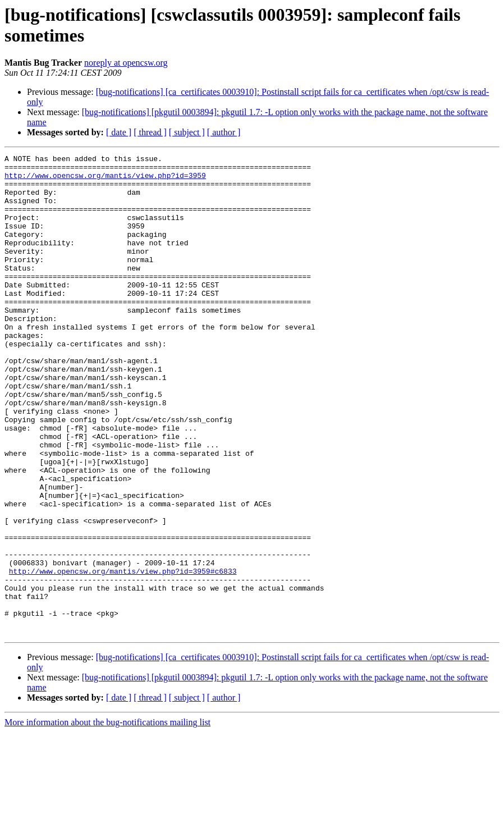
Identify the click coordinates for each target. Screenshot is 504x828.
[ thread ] (150, 132)
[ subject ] (187, 132)
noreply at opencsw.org (126, 63)
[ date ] (119, 132)
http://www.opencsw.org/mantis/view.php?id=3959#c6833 (123, 655)
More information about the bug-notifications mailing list (107, 818)
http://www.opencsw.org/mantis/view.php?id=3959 (105, 180)
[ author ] (224, 132)
